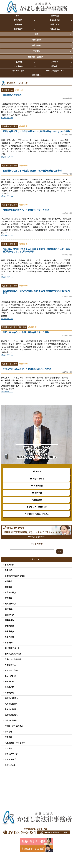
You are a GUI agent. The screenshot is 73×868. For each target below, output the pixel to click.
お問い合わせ (10, 776)
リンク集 (8, 759)
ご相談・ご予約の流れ (14, 737)
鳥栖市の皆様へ (11, 720)
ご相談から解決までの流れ (37, 514)
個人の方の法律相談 (13, 664)
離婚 (36, 34)
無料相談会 (36, 75)
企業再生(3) (10, 648)
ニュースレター (11, 687)
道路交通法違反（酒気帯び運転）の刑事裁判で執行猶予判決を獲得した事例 (37, 293)
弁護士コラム (55, 29)
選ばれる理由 (55, 20)
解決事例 (18, 24)
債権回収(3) (10, 625)
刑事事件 (55, 62)
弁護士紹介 (55, 16)
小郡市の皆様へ (11, 731)
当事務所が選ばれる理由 (15, 586)
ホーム (18, 16)
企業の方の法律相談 (13, 670)
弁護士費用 (55, 24)
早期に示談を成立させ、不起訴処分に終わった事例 (37, 370)
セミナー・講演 (18, 71)
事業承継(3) (10, 642)
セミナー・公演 (11, 681)
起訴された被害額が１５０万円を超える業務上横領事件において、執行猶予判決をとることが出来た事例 (37, 252)
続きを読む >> (7, 118)
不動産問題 (18, 62)
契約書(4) (9, 620)
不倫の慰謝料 (36, 40)
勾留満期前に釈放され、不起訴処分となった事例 (37, 211)
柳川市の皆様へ (11, 709)
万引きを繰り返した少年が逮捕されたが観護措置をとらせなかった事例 (37, 133)
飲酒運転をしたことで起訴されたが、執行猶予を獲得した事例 (37, 172)
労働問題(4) (10, 637)
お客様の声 (18, 29)
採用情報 (8, 748)
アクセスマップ (11, 765)
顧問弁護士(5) (10, 614)
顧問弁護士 (55, 66)
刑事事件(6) (10, 631)
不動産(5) (9, 653)
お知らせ (8, 742)
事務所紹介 (18, 20)
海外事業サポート (12, 659)
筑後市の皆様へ (11, 726)
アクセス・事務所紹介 (37, 507)
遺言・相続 (36, 45)
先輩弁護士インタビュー (15, 753)
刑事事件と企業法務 (37, 96)
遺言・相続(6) (10, 603)
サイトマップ (10, 770)
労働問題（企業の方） (37, 57)
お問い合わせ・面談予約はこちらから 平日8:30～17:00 (38, 545)
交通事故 (36, 51)
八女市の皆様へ (11, 715)
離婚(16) (8, 598)
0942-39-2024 (28, 530)
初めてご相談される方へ (55, 71)
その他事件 (18, 66)
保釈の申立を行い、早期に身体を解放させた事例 (37, 334)
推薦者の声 (9, 692)
